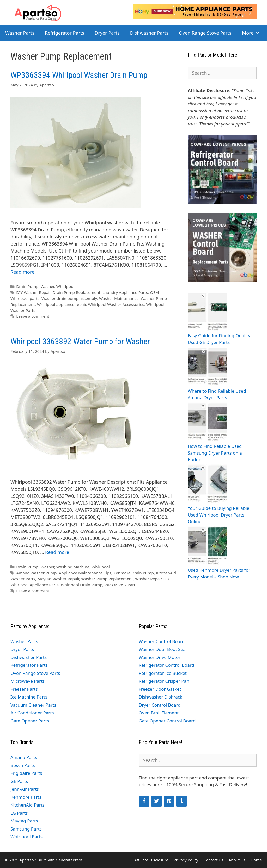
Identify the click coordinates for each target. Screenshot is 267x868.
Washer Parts (20, 33)
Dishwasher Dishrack (160, 697)
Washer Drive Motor (160, 657)
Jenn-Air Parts (25, 789)
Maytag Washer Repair (58, 579)
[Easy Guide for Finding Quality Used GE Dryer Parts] (207, 312)
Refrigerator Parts (65, 33)
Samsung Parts (26, 829)
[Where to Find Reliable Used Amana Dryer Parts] (207, 367)
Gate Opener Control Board (167, 721)
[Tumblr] (181, 801)
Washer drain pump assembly (69, 298)
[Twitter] (156, 801)
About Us (237, 860)
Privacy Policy (186, 860)
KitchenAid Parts (28, 805)
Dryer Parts (107, 33)
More (254, 33)
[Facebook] (144, 801)
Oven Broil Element (159, 713)
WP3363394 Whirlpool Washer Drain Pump (79, 75)
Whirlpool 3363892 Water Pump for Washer (80, 341)
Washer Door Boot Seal (163, 649)
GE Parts (19, 781)
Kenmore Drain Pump (134, 573)
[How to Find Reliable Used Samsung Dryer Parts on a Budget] (207, 423)
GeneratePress (69, 860)
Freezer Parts (24, 689)
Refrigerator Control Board (166, 665)
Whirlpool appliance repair (61, 304)
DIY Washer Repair (33, 292)
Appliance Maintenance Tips (85, 573)
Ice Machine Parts (29, 697)
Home (256, 860)
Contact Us (213, 860)
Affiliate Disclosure (151, 860)
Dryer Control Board (160, 705)
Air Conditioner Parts (32, 713)
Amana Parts (24, 757)
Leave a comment (33, 316)
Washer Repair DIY (152, 579)
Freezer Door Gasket (160, 689)
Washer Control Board (162, 641)
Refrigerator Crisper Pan (164, 681)
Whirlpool (65, 286)
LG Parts (19, 813)
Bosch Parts (23, 765)
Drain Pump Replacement (76, 292)
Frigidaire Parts (26, 773)
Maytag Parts (24, 821)
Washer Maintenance (119, 298)
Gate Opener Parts (30, 721)
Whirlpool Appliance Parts (35, 585)
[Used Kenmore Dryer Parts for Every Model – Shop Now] (207, 547)
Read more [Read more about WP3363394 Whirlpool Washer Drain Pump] (22, 272)
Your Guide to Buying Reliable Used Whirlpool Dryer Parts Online (219, 515)
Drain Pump (27, 286)
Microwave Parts (28, 681)
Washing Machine (73, 567)
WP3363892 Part (120, 585)
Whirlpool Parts (26, 837)
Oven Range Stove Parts (205, 33)
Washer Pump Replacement (107, 579)
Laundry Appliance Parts (125, 292)
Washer (47, 286)
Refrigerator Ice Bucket (163, 673)
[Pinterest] (169, 801)
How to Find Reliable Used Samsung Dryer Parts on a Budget (215, 453)
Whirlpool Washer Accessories (116, 304)
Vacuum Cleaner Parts (33, 705)
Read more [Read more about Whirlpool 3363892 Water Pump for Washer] (57, 552)
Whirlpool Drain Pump (81, 585)
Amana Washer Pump (36, 573)
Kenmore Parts (26, 797)
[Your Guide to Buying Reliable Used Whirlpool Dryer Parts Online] (207, 485)
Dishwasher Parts (149, 33)
